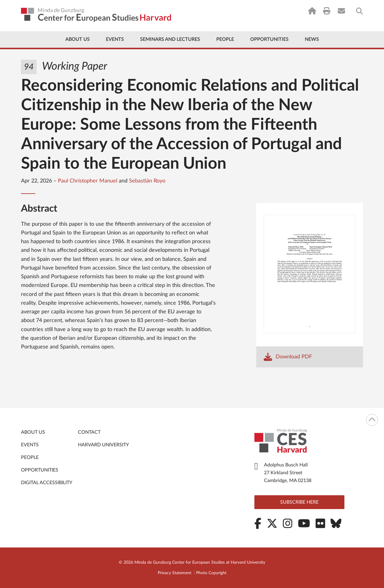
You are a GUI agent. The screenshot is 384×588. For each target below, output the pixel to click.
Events (115, 39)
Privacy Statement (175, 573)
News (312, 39)
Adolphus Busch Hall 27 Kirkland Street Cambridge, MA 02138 (288, 473)
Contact (89, 432)
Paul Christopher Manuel (88, 181)
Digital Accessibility (47, 483)
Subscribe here (299, 502)
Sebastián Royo (147, 181)
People (225, 39)
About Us (78, 39)
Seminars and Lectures (170, 39)
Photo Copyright (211, 573)
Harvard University (103, 445)
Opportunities (269, 39)
